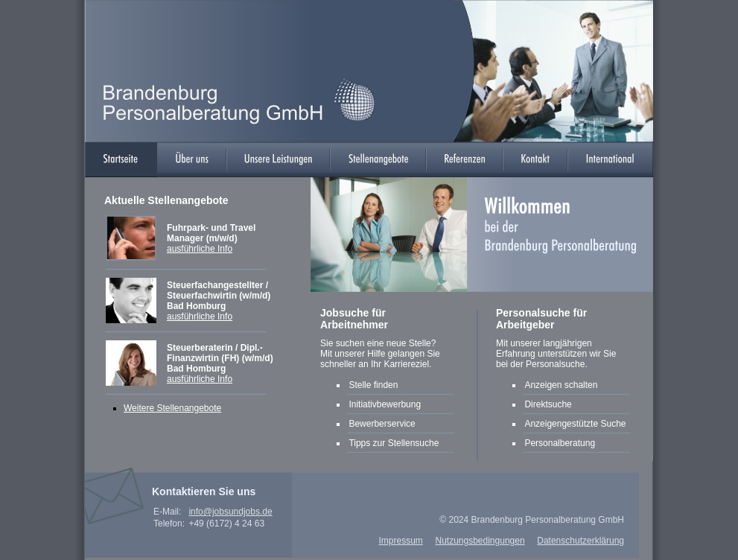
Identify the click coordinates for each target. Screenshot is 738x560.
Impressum (400, 541)
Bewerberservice (382, 424)
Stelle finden (373, 385)
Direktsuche (548, 404)
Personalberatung (560, 443)
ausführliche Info (200, 249)
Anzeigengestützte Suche (576, 424)
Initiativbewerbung (385, 404)
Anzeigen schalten (561, 385)
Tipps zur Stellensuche (394, 443)
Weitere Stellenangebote (172, 408)
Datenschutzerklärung (580, 541)
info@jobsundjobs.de (230, 512)
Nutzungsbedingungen (480, 541)
